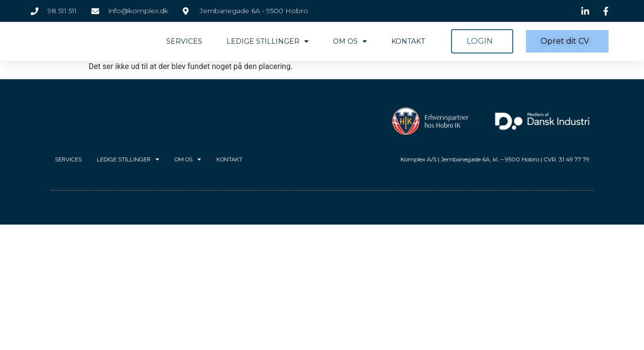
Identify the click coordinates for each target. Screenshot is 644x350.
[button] (482, 41)
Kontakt (408, 41)
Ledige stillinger (268, 41)
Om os (350, 41)
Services (184, 41)
